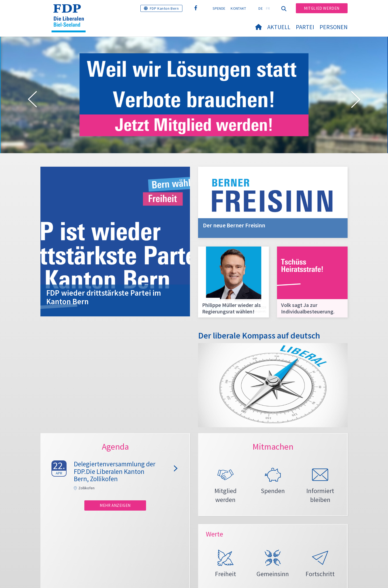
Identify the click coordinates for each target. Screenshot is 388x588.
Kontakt (238, 8)
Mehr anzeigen (115, 505)
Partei (305, 27)
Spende (219, 8)
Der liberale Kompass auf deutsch (259, 336)
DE (261, 8)
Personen (334, 27)
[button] (32, 100)
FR (268, 8)
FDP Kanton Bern (164, 8)
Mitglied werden (322, 8)
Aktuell (279, 27)
